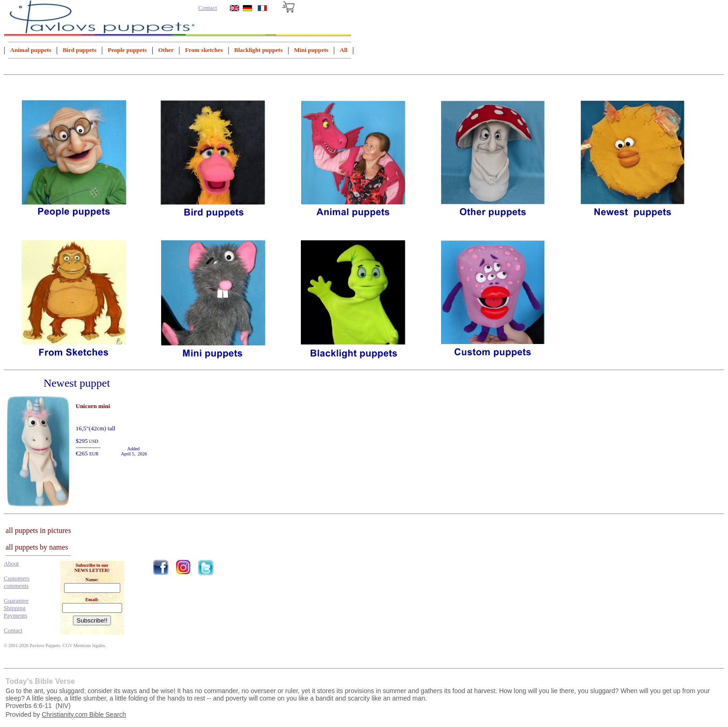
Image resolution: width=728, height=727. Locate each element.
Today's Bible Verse (40, 681)
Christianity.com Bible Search (84, 714)
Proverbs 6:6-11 (29, 706)
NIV (63, 706)
